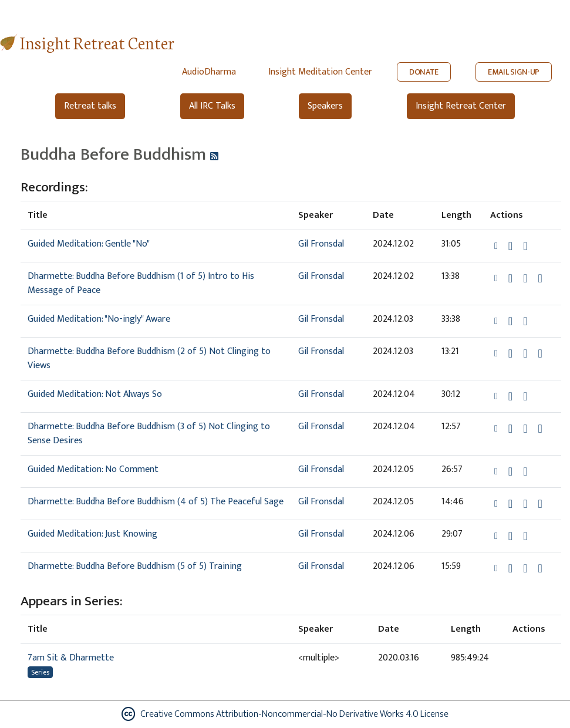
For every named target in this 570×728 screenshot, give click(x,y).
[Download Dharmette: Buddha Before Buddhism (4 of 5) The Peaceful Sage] (510, 504)
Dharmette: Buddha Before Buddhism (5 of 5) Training (135, 566)
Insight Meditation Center (320, 72)
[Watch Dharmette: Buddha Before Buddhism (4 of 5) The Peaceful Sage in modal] (525, 504)
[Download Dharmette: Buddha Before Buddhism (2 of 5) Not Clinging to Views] (510, 353)
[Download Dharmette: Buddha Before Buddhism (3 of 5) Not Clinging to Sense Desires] (510, 429)
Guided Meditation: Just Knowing (92, 534)
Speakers (325, 106)
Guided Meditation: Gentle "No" (89, 244)
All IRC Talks (212, 106)
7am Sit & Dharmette (71, 658)
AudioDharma (209, 72)
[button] (497, 246)
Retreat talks (90, 106)
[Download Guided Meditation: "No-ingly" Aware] (510, 321)
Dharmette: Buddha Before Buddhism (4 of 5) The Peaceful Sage (156, 502)
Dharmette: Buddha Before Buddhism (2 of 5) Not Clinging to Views (149, 358)
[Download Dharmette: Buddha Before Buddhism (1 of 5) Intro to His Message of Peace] (510, 278)
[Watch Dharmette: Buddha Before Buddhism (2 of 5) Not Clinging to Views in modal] (525, 353)
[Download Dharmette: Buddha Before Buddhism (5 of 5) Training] (510, 568)
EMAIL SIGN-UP (514, 72)
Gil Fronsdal (321, 244)
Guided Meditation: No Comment (93, 469)
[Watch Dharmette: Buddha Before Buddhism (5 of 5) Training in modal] (525, 568)
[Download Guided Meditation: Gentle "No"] (510, 246)
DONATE (424, 72)
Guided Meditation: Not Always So (95, 394)
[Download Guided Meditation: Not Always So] (510, 396)
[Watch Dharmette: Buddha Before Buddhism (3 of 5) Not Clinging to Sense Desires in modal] (525, 429)
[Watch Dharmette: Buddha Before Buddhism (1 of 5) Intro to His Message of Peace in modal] (525, 278)
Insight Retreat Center (97, 42)
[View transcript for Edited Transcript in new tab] (540, 278)
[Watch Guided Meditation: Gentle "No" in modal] (525, 246)
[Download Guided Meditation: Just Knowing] (510, 536)
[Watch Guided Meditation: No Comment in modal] (525, 471)
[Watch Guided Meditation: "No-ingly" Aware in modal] (525, 321)
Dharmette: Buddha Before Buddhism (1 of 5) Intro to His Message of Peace (141, 283)
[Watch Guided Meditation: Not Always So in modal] (525, 396)
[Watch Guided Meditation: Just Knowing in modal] (525, 536)
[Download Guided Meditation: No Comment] (510, 471)
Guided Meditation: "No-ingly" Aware (99, 319)
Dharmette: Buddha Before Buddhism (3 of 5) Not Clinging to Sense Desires (149, 434)
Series (40, 672)
